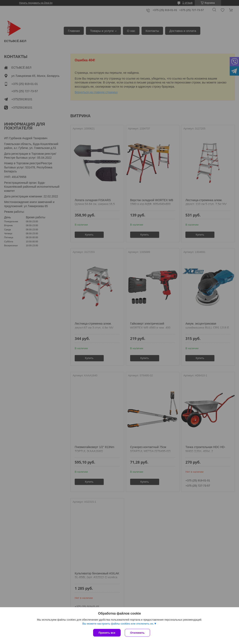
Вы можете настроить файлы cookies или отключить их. (118, 624)
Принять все (107, 633)
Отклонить (137, 633)
